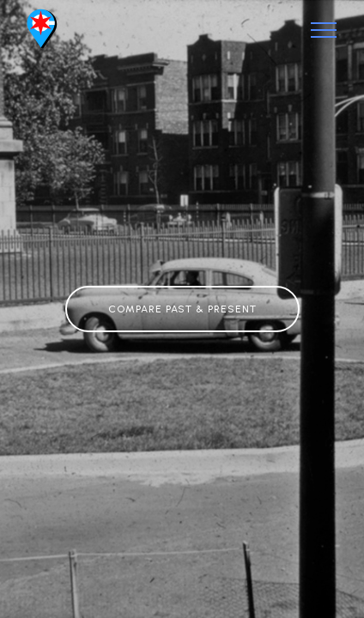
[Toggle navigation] (324, 30)
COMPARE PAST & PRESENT (182, 309)
